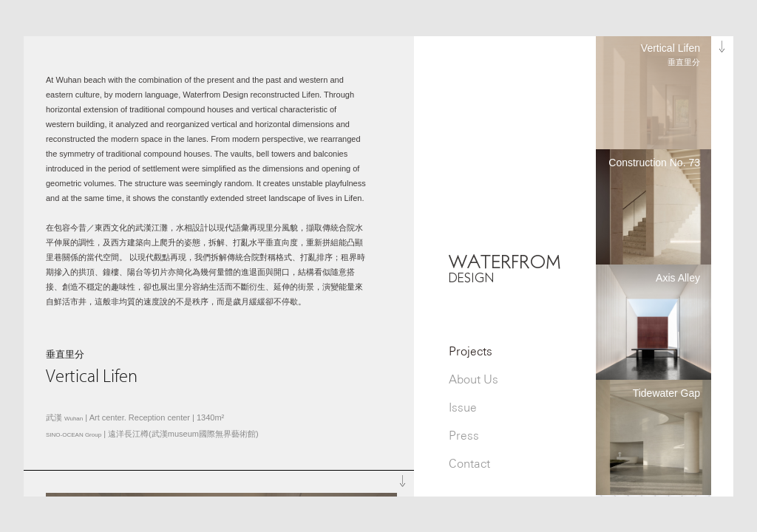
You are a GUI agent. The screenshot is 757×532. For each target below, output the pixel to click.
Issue (463, 407)
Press (464, 436)
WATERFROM (505, 268)
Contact (469, 464)
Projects (471, 351)
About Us (473, 379)
